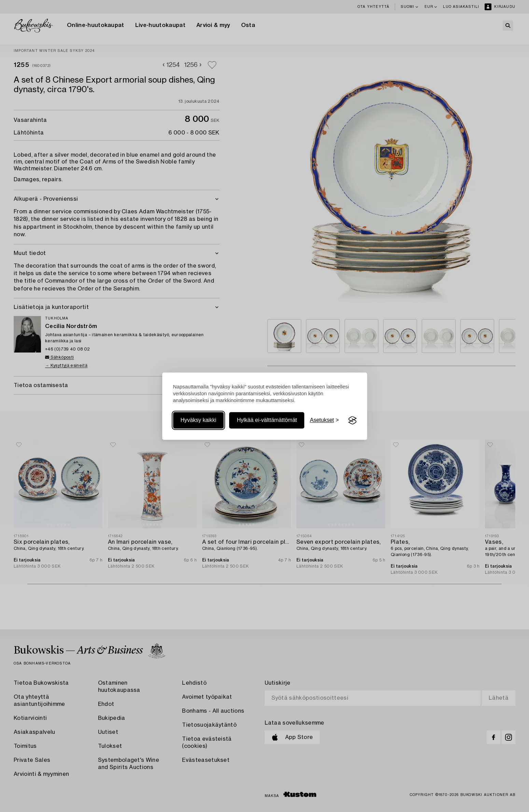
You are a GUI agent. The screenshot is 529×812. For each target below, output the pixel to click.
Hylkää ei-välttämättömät (267, 420)
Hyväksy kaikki (199, 420)
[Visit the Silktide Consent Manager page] (352, 421)
